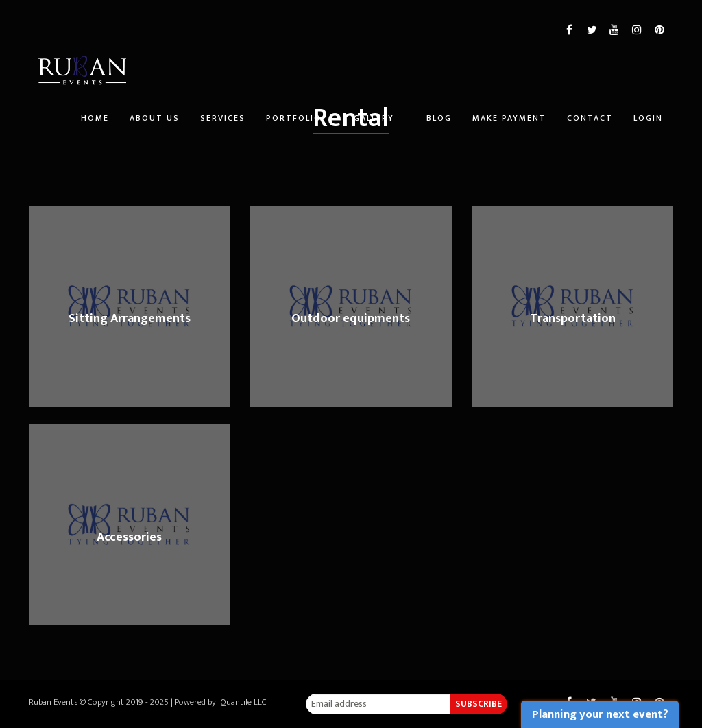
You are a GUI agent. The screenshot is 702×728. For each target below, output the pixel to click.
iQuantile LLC (242, 702)
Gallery (374, 118)
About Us (155, 118)
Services (223, 118)
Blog (439, 118)
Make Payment (509, 118)
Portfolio (294, 118)
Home (95, 118)
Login (648, 118)
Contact (590, 118)
